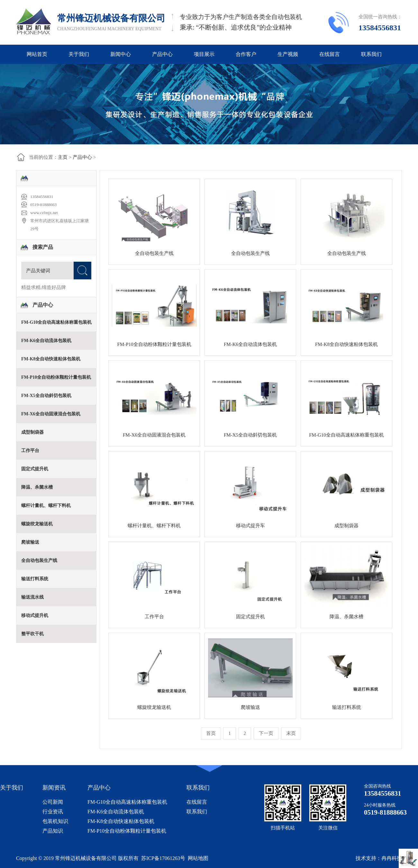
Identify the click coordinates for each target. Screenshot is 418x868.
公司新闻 (53, 802)
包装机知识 (55, 821)
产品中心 (162, 54)
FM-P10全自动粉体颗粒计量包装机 (127, 831)
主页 (63, 157)
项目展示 (204, 54)
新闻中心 (121, 54)
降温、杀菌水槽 (346, 617)
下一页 (266, 733)
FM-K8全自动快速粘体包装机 (121, 821)
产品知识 (53, 831)
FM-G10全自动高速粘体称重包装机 (127, 802)
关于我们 (79, 54)
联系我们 (371, 54)
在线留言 (330, 54)
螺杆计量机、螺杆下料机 (154, 526)
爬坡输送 (250, 707)
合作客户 (246, 54)
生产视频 (288, 54)
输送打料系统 (347, 707)
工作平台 (154, 617)
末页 (291, 733)
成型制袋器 (346, 526)
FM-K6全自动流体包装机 (116, 812)
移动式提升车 (250, 526)
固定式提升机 (250, 617)
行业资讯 (53, 812)
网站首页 (37, 54)
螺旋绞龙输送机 (154, 707)
